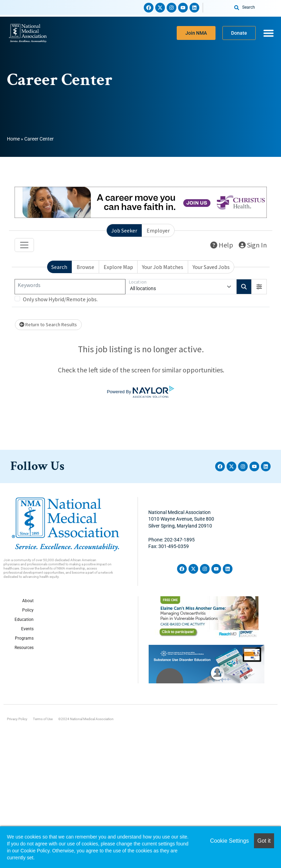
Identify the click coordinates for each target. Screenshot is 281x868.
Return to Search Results (48, 325)
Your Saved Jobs (211, 267)
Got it (264, 841)
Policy (28, 610)
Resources (24, 648)
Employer (158, 230)
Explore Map (118, 267)
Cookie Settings (229, 841)
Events (27, 629)
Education (24, 620)
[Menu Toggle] (269, 33)
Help (222, 245)
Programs (24, 638)
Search (59, 267)
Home (13, 139)
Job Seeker (124, 230)
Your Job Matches (163, 267)
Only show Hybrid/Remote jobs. (60, 299)
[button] (259, 287)
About (28, 601)
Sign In (253, 245)
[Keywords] (70, 287)
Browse (85, 267)
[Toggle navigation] (24, 245)
